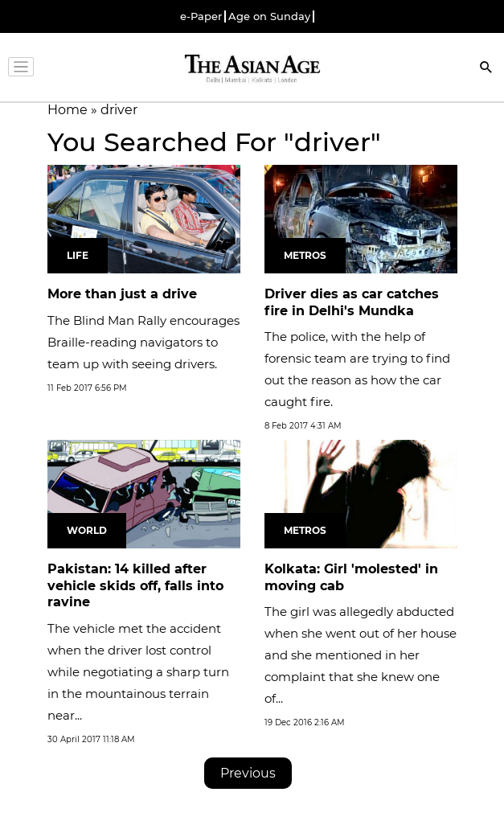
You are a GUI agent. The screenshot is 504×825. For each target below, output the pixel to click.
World (87, 530)
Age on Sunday (269, 16)
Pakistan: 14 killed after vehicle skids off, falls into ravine (135, 586)
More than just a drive (122, 294)
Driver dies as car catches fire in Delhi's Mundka (352, 302)
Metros (305, 255)
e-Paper (201, 16)
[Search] (486, 69)
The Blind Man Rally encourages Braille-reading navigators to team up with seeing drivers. (143, 342)
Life (78, 255)
